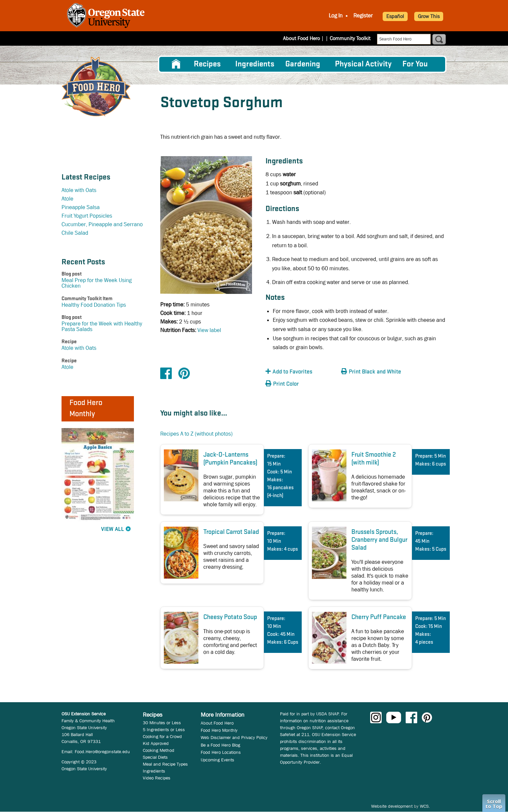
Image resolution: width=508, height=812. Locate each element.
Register (363, 16)
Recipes (207, 64)
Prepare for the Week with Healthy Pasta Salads (102, 326)
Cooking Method (159, 750)
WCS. (425, 806)
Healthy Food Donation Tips (94, 305)
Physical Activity (363, 64)
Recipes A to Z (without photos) (196, 434)
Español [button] (395, 16)
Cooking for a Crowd (162, 736)
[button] (302, 372)
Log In (336, 16)
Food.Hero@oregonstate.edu (102, 752)
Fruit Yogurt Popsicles (87, 216)
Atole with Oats (79, 190)
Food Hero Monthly (219, 730)
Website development (392, 806)
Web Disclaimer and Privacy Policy (234, 737)
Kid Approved (156, 743)
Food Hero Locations (221, 752)
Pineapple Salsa (81, 207)
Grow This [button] (429, 16)
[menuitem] (176, 64)
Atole (67, 199)
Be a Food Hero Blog (220, 745)
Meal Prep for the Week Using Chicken (97, 283)
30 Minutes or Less (162, 723)
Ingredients (255, 64)
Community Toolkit (350, 38)
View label (209, 330)
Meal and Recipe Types (165, 764)
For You (415, 64)
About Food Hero (306, 38)
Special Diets (155, 757)
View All (113, 529)
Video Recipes (157, 778)
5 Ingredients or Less (164, 729)
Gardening (303, 64)
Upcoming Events (217, 760)
